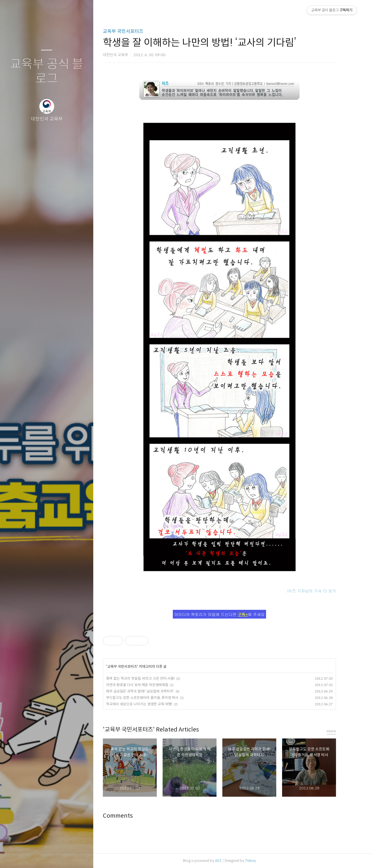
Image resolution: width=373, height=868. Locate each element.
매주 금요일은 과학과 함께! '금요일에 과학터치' (150, 691)
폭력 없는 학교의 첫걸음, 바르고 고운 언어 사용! (150, 678)
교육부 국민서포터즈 (133, 31)
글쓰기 (12, 856)
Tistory (260, 861)
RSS (58, 856)
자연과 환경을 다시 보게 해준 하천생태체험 (147, 685)
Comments (128, 816)
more (341, 731)
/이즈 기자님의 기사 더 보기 (321, 591)
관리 (81, 856)
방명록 (35, 856)
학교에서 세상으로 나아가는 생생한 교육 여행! (149, 704)
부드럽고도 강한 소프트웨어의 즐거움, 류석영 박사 (152, 698)
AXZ (228, 861)
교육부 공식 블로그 (47, 71)
